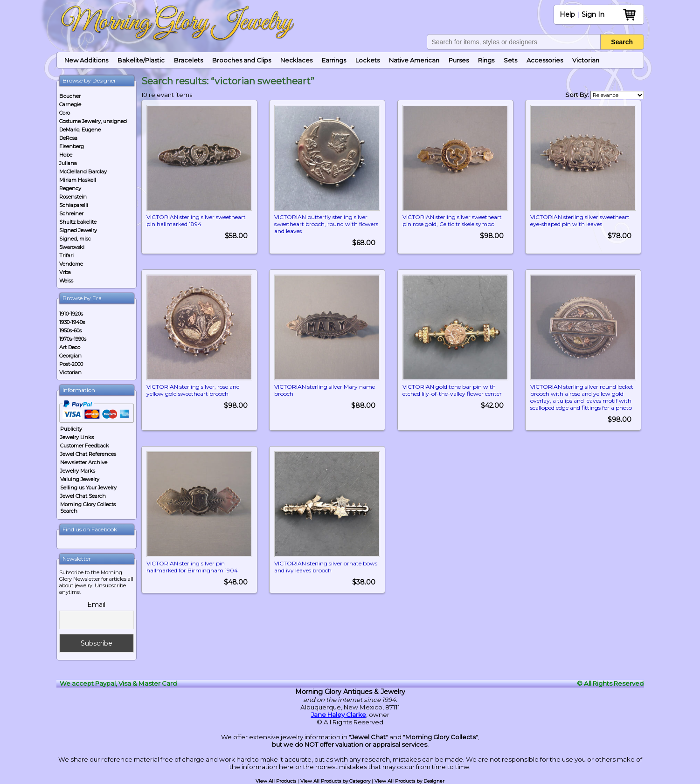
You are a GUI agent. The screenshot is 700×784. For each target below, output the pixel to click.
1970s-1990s (73, 339)
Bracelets (188, 60)
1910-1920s (71, 314)
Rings (486, 60)
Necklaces (296, 60)
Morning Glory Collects (440, 737)
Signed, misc (75, 239)
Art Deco (70, 347)
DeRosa (68, 138)
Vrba (65, 272)
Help (567, 14)
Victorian (586, 60)
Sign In (593, 14)
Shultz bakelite (78, 222)
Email (96, 605)
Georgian (70, 356)
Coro (65, 113)
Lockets (367, 60)
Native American (414, 60)
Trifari (66, 255)
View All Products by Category (335, 781)
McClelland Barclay (83, 172)
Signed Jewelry (78, 230)
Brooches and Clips (242, 60)
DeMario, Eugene (80, 130)
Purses (459, 60)
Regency (70, 188)
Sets (510, 60)
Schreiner (71, 213)
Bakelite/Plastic (141, 60)
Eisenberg (72, 146)
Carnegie (70, 104)
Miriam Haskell (78, 180)
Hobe (66, 155)
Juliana (68, 163)
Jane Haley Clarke (339, 715)
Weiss (66, 281)
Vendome (71, 264)
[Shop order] (617, 95)
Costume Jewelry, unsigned (93, 121)
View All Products (276, 781)
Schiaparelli (74, 205)
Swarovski (72, 247)
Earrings (334, 60)
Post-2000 (71, 364)
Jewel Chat (368, 737)
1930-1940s (72, 322)
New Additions (86, 60)
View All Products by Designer (409, 781)
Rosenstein (73, 197)
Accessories (545, 60)
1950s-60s (70, 330)
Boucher (70, 96)
